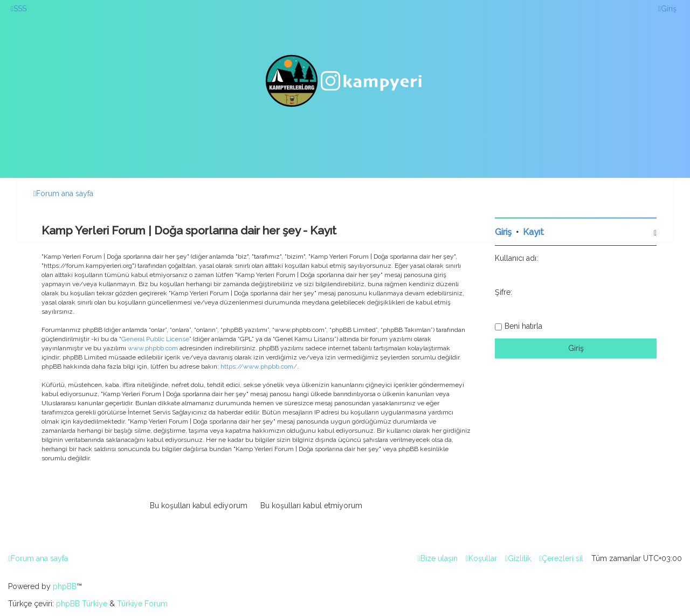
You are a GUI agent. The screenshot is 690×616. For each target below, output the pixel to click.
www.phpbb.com (153, 348)
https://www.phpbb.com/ (259, 366)
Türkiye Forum (142, 604)
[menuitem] (19, 9)
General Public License (155, 339)
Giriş (503, 232)
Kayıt (533, 232)
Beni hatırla (523, 326)
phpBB (65, 586)
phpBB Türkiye (82, 604)
